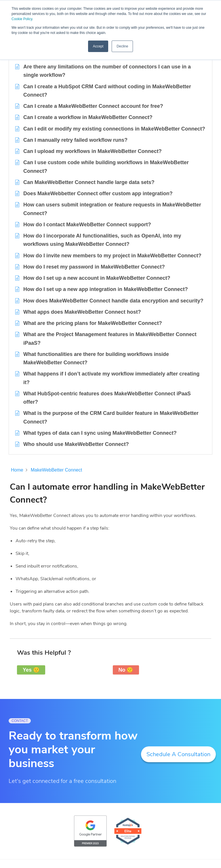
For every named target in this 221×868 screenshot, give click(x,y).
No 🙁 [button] (126, 670)
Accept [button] (98, 46)
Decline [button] (122, 46)
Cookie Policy (22, 19)
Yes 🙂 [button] (31, 670)
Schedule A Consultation (178, 754)
